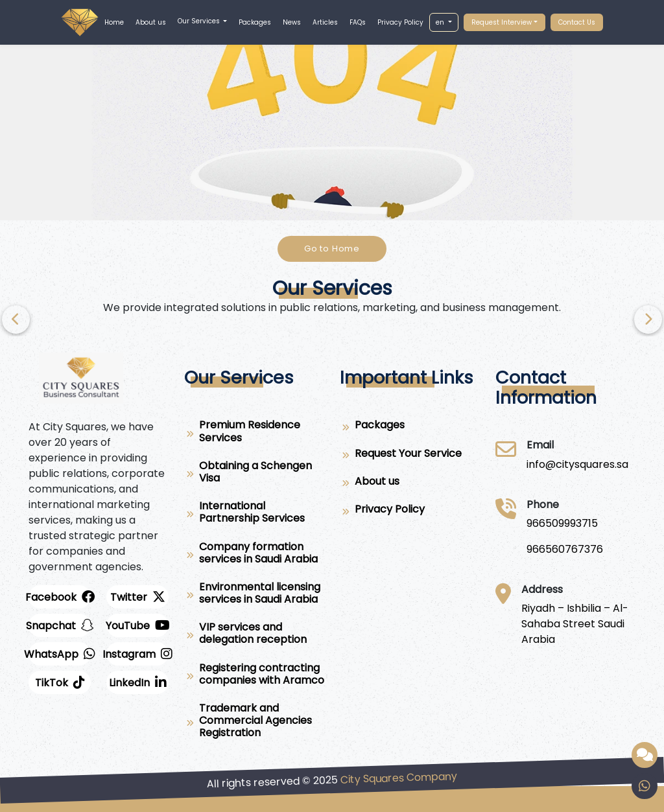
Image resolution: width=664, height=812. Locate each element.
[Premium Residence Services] (254, 434)
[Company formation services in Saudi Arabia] (254, 555)
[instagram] (137, 654)
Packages (255, 22)
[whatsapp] (60, 654)
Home (114, 22)
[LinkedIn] (137, 682)
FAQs (358, 22)
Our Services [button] (200, 21)
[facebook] (60, 597)
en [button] (441, 22)
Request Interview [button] (502, 22)
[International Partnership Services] (254, 515)
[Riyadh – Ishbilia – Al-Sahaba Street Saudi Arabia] (578, 624)
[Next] (16, 319)
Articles (325, 22)
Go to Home (332, 249)
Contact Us (577, 22)
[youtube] (137, 625)
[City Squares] (577, 465)
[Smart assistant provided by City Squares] (645, 755)
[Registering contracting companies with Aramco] (254, 677)
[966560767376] (565, 550)
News (292, 22)
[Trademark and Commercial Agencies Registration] (254, 723)
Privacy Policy (400, 22)
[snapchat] (60, 625)
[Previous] (648, 319)
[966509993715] (565, 524)
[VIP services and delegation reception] (254, 636)
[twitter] (137, 597)
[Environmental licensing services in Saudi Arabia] (254, 596)
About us (151, 22)
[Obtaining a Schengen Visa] (254, 474)
